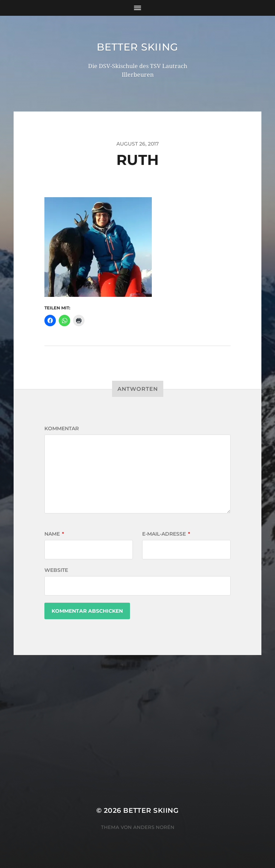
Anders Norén (154, 827)
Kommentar (62, 428)
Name (54, 534)
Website (56, 570)
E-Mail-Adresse (166, 534)
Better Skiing (137, 47)
